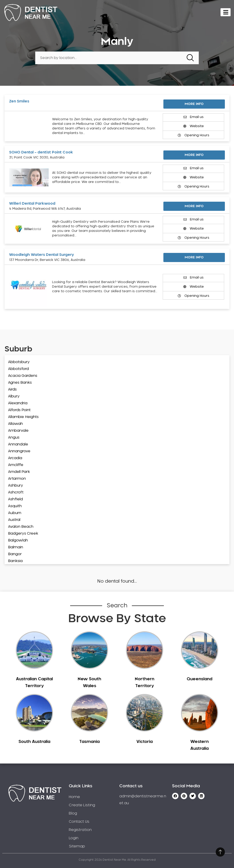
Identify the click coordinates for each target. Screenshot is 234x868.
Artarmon (17, 479)
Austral (14, 520)
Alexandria (18, 403)
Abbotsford (18, 369)
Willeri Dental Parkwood (32, 204)
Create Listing (82, 805)
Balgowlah (18, 540)
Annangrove (19, 451)
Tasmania (89, 742)
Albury (14, 396)
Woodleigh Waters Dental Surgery (42, 255)
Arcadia (15, 458)
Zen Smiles (19, 101)
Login (74, 838)
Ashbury (16, 485)
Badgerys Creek (23, 533)
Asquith (15, 506)
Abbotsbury (19, 362)
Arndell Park (19, 472)
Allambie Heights (23, 417)
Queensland (199, 679)
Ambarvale (18, 431)
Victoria (145, 742)
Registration (80, 830)
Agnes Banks (20, 383)
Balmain (16, 547)
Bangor (15, 554)
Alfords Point (19, 410)
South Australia (34, 742)
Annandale (18, 444)
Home (74, 797)
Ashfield (15, 499)
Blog (73, 813)
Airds (12, 389)
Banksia (15, 561)
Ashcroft (16, 492)
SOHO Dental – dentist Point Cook (41, 152)
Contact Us (79, 822)
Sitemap (77, 846)
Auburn (15, 513)
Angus (14, 437)
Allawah (15, 424)
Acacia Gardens (23, 376)
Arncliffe (16, 465)
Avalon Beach (21, 527)
